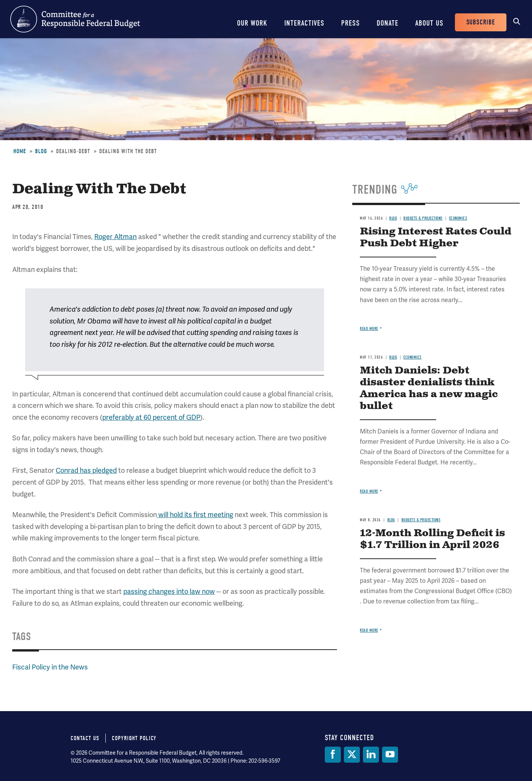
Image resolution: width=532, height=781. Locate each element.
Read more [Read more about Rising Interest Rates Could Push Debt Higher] (369, 329)
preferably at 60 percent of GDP (151, 417)
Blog (41, 151)
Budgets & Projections (423, 218)
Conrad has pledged (86, 470)
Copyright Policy (134, 738)
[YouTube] (390, 755)
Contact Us (85, 738)
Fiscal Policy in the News (50, 667)
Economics (458, 218)
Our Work (252, 23)
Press (351, 23)
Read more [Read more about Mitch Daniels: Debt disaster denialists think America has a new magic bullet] (369, 491)
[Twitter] (352, 755)
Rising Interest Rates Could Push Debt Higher (436, 238)
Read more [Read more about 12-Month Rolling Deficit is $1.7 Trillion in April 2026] (369, 630)
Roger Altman (115, 237)
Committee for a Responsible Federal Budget (75, 19)
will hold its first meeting (195, 515)
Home (20, 151)
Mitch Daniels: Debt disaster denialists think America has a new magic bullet (429, 388)
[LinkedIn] (371, 755)
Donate (388, 23)
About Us (429, 23)
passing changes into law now (169, 591)
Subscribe (481, 22)
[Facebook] (333, 755)
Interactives (304, 23)
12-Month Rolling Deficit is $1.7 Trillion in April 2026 (432, 539)
